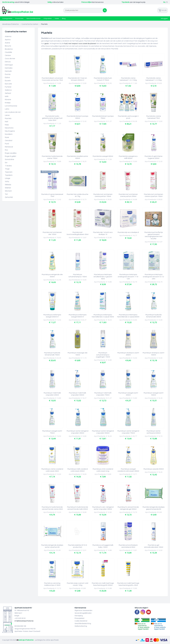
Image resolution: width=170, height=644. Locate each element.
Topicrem (9, 172)
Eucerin (8, 81)
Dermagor (9, 65)
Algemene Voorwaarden (83, 610)
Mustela (8, 118)
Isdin (7, 96)
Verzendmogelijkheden (83, 613)
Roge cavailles (11, 153)
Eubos (7, 77)
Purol (7, 144)
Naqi (7, 125)
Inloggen (164, 18)
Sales (57, 18)
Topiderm (9, 175)
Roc (6, 150)
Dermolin (8, 71)
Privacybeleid (79, 618)
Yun (6, 194)
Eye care (8, 84)
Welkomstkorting (81, 626)
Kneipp (8, 103)
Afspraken (48, 18)
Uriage (8, 178)
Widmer (8, 188)
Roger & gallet (11, 156)
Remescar (9, 147)
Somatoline (9, 159)
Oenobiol (9, 140)
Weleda (8, 185)
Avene (7, 43)
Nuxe (7, 137)
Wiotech (8, 191)
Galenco (8, 90)
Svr (6, 163)
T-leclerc (8, 166)
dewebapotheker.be (10, 24)
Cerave (8, 55)
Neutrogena (10, 131)
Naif (7, 122)
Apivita (8, 40)
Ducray (8, 74)
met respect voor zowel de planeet (82, 43)
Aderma (8, 36)
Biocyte (8, 46)
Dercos (8, 62)
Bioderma (9, 49)
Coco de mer (10, 58)
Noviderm (9, 134)
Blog (64, 18)
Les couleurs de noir (13, 112)
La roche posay (11, 106)
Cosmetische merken (30, 24)
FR (167, 2)
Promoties (19, 18)
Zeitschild (9, 197)
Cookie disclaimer (81, 621)
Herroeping (79, 616)
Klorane (8, 99)
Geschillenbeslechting (83, 624)
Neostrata (9, 128)
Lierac (7, 115)
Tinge (7, 169)
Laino (7, 109)
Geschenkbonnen (34, 18)
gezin (47, 43)
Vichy (7, 181)
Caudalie (8, 52)
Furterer (8, 87)
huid (66, 43)
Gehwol (8, 93)
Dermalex (9, 68)
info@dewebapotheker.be (24, 621)
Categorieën (7, 18)
